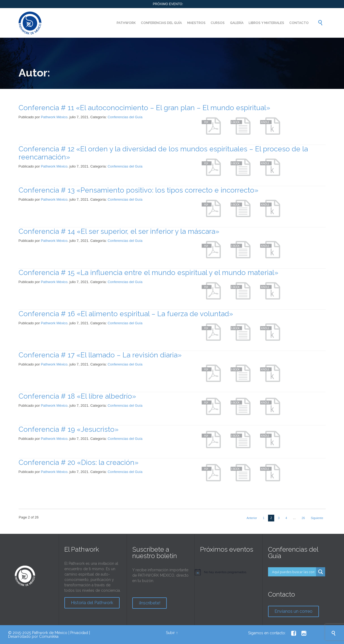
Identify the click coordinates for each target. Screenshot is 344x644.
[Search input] (293, 572)
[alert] (229, 572)
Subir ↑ (172, 633)
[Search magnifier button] (321, 572)
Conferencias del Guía (125, 117)
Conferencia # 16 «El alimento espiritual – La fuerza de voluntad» (126, 314)
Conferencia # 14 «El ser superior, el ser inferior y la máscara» (119, 231)
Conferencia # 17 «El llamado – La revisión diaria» (100, 355)
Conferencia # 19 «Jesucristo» (69, 429)
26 (303, 518)
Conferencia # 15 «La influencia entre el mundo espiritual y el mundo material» (148, 273)
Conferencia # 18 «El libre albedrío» (77, 396)
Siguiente (317, 518)
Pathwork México (54, 117)
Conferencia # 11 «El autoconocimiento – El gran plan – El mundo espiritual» (144, 108)
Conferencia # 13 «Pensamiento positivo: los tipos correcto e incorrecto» (138, 190)
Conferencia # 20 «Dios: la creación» (79, 462)
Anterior (252, 518)
